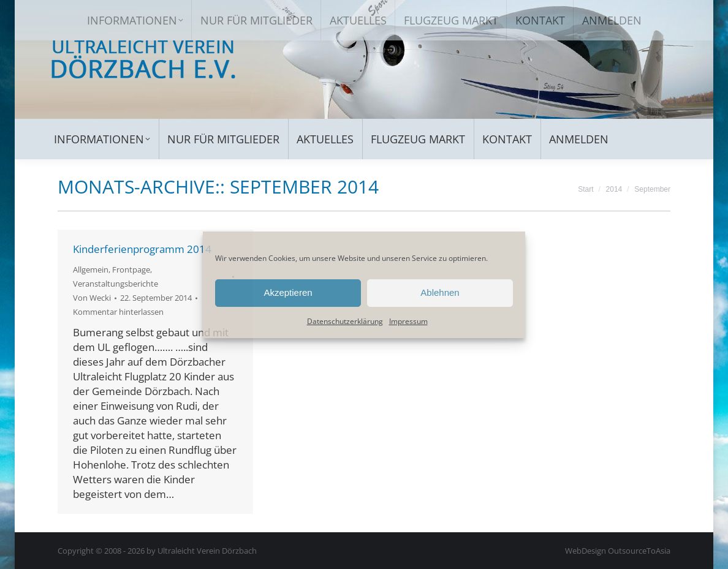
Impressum (408, 321)
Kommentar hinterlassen (118, 312)
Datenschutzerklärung (345, 321)
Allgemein (91, 269)
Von (92, 298)
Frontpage (131, 269)
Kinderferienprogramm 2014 (142, 249)
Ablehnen (440, 292)
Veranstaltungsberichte (116, 284)
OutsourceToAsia (639, 551)
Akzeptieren (288, 292)
